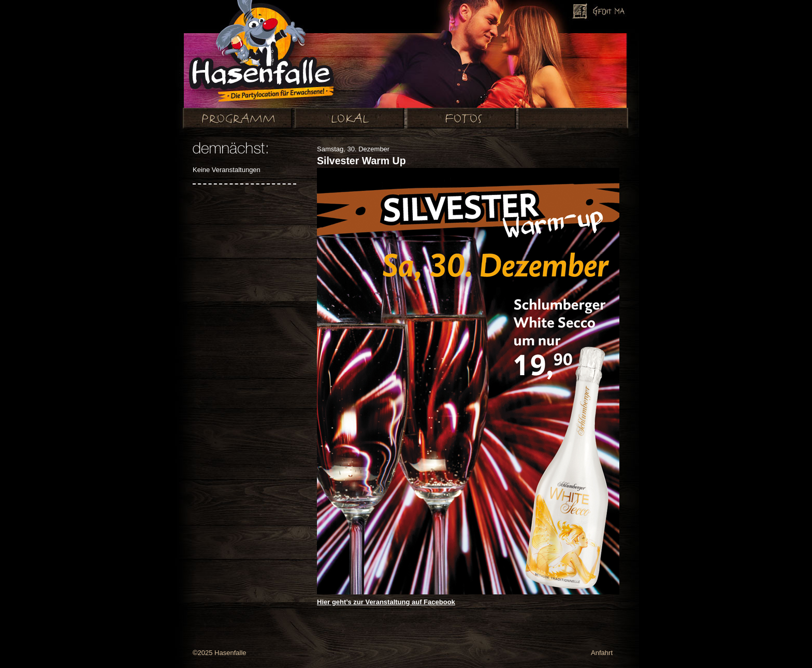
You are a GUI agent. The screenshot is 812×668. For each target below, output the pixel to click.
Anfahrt (602, 653)
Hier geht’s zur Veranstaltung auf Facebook (386, 602)
